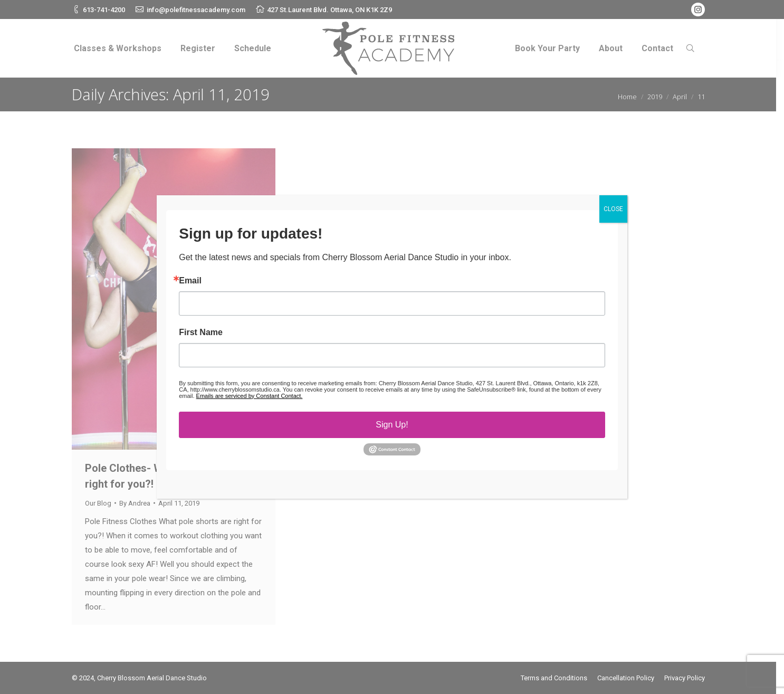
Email (190, 281)
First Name (201, 332)
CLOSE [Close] (613, 209)
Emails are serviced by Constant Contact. (250, 396)
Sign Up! (392, 425)
